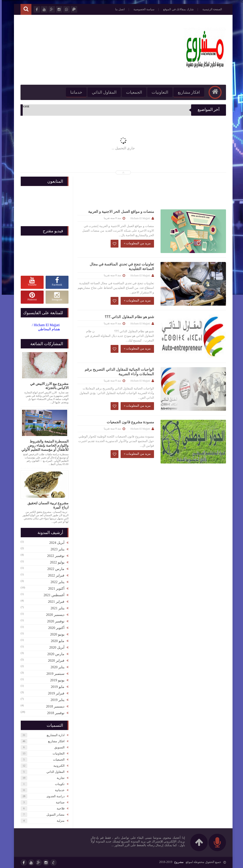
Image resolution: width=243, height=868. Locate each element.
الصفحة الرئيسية (210, 9)
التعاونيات (158, 92)
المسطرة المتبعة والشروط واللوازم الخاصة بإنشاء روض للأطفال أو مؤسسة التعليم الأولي (43, 445)
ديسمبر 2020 (53, 615)
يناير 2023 (56, 549)
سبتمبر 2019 (54, 674)
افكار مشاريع (187, 92)
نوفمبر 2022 (54, 556)
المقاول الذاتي (102, 92)
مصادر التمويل (54, 815)
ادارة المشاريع (54, 735)
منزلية (59, 821)
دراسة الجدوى (54, 796)
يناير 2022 (56, 582)
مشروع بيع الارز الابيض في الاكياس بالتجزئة (48, 386)
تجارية (59, 778)
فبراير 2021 (54, 602)
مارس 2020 (54, 654)
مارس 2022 (54, 569)
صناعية (58, 802)
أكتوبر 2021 (55, 588)
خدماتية (58, 790)
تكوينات (58, 784)
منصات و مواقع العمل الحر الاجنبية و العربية (119, 212)
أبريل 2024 (55, 543)
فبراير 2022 (54, 575)
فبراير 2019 (54, 693)
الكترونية (57, 766)
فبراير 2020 (54, 660)
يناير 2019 (56, 700)
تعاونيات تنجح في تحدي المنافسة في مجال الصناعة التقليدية (120, 267)
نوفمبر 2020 (54, 621)
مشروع (177, 862)
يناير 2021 (56, 608)
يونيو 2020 (56, 634)
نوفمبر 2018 (54, 713)
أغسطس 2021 (52, 595)
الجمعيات (132, 92)
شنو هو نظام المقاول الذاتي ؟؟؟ (128, 317)
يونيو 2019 (56, 680)
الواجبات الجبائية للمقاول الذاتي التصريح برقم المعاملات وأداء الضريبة (118, 372)
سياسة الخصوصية (142, 9)
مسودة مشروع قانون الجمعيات (129, 422)
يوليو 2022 (55, 562)
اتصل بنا (118, 9)
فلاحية (59, 809)
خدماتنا (74, 92)
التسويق (58, 747)
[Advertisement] (98, 50)
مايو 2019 (56, 687)
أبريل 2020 (55, 647)
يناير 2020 (56, 667)
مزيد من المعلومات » (136, 243)
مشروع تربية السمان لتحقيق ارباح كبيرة (46, 505)
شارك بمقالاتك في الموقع (177, 9)
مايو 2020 (56, 641)
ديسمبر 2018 (53, 706)
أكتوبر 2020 (55, 628)
